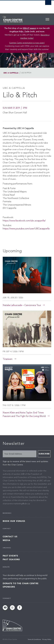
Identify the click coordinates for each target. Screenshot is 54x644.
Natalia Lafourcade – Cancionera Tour (22, 305)
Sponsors (9, 587)
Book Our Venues (14, 521)
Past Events (10, 556)
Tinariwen (8, 359)
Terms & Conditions (34, 640)
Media (6, 540)
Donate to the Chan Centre (21, 583)
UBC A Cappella (11, 73)
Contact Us (10, 537)
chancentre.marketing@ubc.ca (16, 504)
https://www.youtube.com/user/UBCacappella (26, 229)
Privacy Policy (47, 640)
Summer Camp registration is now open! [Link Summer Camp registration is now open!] (27, 43)
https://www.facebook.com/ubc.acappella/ (24, 221)
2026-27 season (30, 28)
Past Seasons (11, 560)
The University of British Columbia (20, 6)
